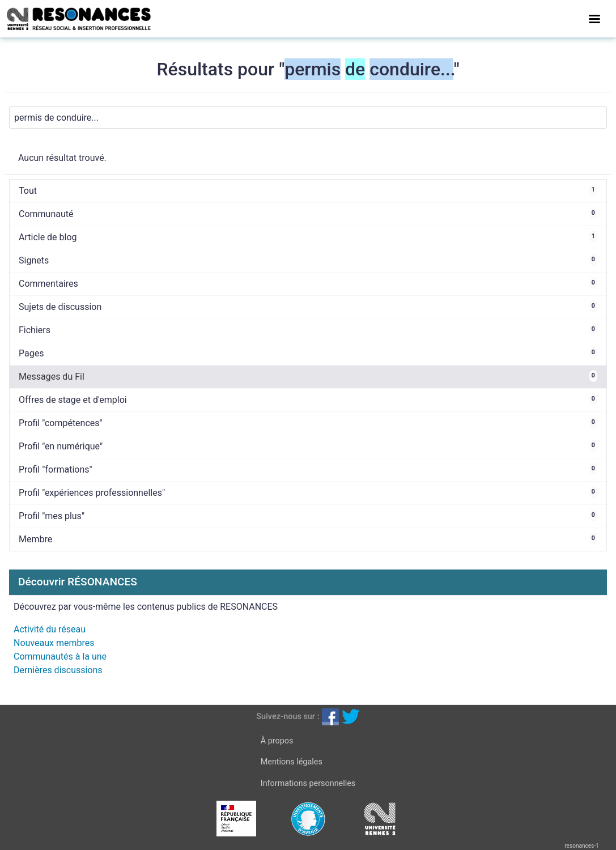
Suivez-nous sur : (288, 717)
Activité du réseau (50, 629)
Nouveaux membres (54, 643)
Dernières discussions (58, 670)
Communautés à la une (60, 656)
